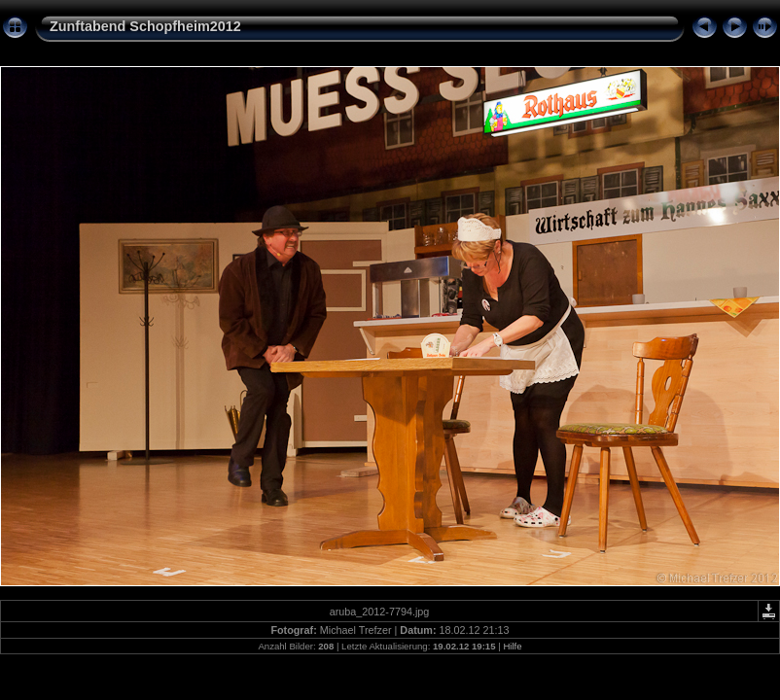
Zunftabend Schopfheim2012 (145, 26)
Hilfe (512, 646)
